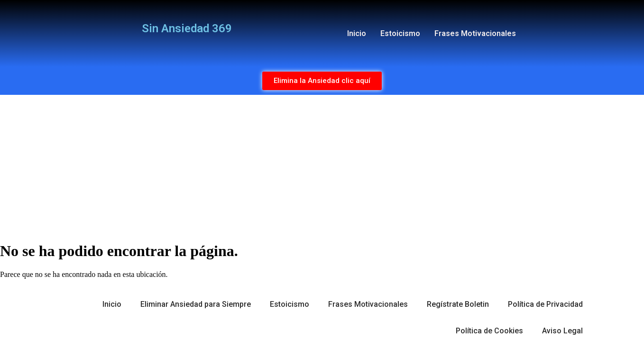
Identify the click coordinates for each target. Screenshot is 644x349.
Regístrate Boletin (458, 304)
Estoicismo (400, 33)
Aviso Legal (562, 331)
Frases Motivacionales (475, 33)
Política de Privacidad (545, 304)
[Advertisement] (322, 166)
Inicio (357, 33)
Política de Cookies (489, 331)
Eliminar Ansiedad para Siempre (196, 304)
